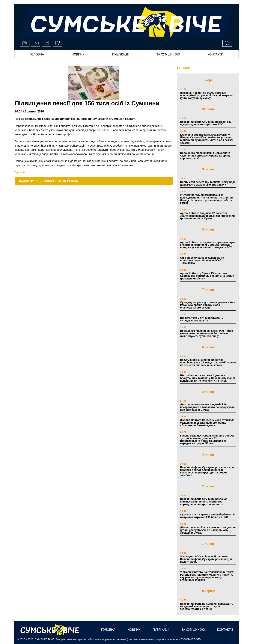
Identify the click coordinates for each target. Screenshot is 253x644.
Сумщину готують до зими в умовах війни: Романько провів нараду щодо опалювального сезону (208, 305)
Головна (37, 54)
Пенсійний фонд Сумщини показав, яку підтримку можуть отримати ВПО (206, 123)
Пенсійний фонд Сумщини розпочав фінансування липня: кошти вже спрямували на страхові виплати (204, 502)
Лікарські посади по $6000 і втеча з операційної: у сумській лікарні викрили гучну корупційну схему (206, 95)
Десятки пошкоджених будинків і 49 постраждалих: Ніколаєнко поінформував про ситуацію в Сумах (207, 407)
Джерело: (21, 172)
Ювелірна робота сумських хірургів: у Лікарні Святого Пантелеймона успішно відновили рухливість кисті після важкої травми (207, 139)
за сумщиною (168, 54)
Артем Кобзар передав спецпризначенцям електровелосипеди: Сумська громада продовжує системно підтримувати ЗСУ (208, 245)
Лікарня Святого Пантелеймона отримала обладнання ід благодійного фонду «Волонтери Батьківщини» (207, 423)
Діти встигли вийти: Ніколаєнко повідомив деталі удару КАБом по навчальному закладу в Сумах (208, 530)
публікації (121, 54)
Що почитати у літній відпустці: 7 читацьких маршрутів (202, 319)
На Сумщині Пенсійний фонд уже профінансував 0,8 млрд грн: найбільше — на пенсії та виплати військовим (208, 362)
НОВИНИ (184, 68)
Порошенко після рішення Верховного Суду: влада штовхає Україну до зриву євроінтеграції (205, 156)
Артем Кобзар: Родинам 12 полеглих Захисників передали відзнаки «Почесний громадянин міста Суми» (207, 216)
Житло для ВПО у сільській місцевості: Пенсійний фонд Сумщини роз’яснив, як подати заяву (206, 559)
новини (78, 54)
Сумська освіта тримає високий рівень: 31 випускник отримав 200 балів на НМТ (208, 516)
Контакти (216, 54)
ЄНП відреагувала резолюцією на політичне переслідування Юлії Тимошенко (202, 260)
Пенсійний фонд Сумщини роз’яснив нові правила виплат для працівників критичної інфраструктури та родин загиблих (207, 471)
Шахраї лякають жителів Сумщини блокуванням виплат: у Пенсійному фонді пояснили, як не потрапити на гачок (207, 378)
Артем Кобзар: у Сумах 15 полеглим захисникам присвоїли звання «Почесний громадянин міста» (207, 276)
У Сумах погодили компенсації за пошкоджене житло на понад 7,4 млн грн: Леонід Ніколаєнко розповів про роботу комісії (207, 199)
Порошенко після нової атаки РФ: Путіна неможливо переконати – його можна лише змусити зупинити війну (207, 333)
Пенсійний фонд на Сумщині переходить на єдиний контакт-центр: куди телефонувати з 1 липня (207, 606)
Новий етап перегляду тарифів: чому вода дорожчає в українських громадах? (208, 183)
